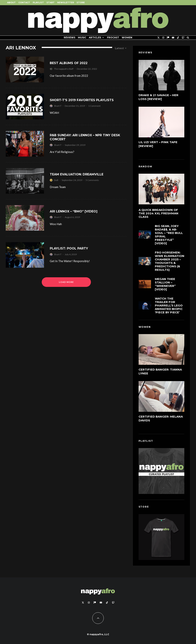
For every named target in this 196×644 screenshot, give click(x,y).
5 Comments (92, 180)
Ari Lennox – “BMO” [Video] (74, 211)
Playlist (38, 2)
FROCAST (113, 38)
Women (127, 38)
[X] (158, 38)
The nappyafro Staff (64, 69)
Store (81, 2)
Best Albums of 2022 (69, 63)
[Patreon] (168, 38)
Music (82, 38)
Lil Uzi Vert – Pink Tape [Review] (158, 144)
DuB (56, 180)
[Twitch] (183, 38)
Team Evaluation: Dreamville (77, 174)
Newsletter (66, 2)
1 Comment (94, 106)
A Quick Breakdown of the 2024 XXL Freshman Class (158, 213)
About (11, 2)
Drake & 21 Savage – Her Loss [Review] (158, 97)
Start (51, 2)
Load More (66, 282)
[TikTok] (178, 38)
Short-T (58, 106)
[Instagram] (163, 38)
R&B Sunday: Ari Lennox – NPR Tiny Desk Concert (85, 137)
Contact (24, 2)
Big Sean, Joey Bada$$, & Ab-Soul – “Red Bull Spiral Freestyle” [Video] (169, 235)
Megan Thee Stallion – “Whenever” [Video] (165, 285)
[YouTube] (173, 38)
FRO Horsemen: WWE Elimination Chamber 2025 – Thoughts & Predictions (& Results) (170, 261)
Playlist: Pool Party (69, 248)
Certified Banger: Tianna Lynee (160, 371)
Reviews (69, 38)
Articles (95, 38)
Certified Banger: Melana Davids (161, 418)
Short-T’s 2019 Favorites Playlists (82, 100)
